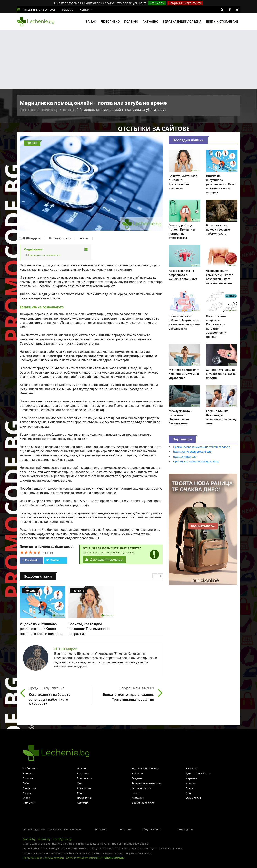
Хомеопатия (85, 788)
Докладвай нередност (104, 559)
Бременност (84, 778)
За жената (192, 768)
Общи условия (151, 829)
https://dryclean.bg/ (185, 457)
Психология (84, 798)
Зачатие (28, 778)
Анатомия (138, 798)
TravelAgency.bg (62, 839)
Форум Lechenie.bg (143, 803)
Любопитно (110, 22)
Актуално (150, 22)
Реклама (68, 10)
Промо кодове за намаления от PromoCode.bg (202, 447)
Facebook (30, 560)
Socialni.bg (44, 839)
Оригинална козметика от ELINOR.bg (196, 461)
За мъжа (28, 773)
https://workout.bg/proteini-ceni (192, 452)
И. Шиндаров (31, 238)
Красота (191, 783)
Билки (135, 793)
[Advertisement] (129, 59)
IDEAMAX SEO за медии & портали (44, 858)
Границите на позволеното (45, 255)
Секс (80, 783)
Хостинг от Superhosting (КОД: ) (95, 858)
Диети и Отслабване (198, 773)
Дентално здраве (142, 788)
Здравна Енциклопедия (146, 768)
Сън (188, 793)
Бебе (26, 783)
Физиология (193, 798)
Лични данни (186, 829)
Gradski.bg (29, 839)
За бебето (138, 773)
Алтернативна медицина (147, 783)
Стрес (26, 798)
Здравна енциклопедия (182, 22)
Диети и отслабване (222, 22)
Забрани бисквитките (185, 3)
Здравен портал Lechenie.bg (39, 110)
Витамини (29, 803)
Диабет (190, 788)
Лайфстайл (29, 788)
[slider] (31, 552)
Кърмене (191, 778)
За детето (83, 773)
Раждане (137, 778)
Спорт (81, 793)
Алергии (28, 793)
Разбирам (157, 3)
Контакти (86, 10)
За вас (91, 22)
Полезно (131, 22)
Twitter (53, 560)
